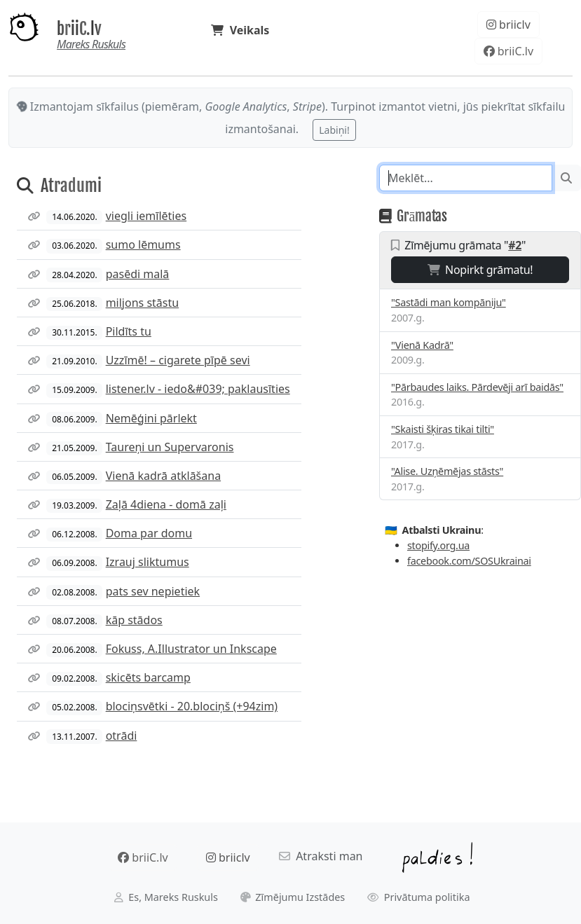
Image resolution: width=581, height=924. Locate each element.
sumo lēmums (143, 244)
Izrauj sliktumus (148, 562)
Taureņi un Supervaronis (170, 447)
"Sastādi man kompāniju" (449, 302)
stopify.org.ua (438, 545)
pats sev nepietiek (153, 591)
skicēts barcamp (148, 677)
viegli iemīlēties (146, 216)
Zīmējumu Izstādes (293, 897)
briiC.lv (79, 29)
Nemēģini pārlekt (151, 418)
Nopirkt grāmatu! (480, 270)
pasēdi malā (138, 274)
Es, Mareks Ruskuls (166, 897)
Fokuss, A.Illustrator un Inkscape (191, 649)
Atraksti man (321, 856)
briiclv (508, 25)
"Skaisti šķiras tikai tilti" (443, 429)
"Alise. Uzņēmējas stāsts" (447, 471)
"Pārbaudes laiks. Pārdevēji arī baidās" (477, 387)
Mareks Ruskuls (91, 44)
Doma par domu (149, 533)
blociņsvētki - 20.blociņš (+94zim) (192, 706)
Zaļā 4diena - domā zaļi (166, 504)
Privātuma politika (419, 897)
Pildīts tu (129, 331)
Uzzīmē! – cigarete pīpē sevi (178, 360)
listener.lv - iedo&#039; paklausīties (198, 389)
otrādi (122, 736)
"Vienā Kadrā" (422, 345)
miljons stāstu (142, 303)
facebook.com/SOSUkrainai (469, 561)
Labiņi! (334, 130)
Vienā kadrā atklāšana (163, 476)
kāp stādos (134, 620)
